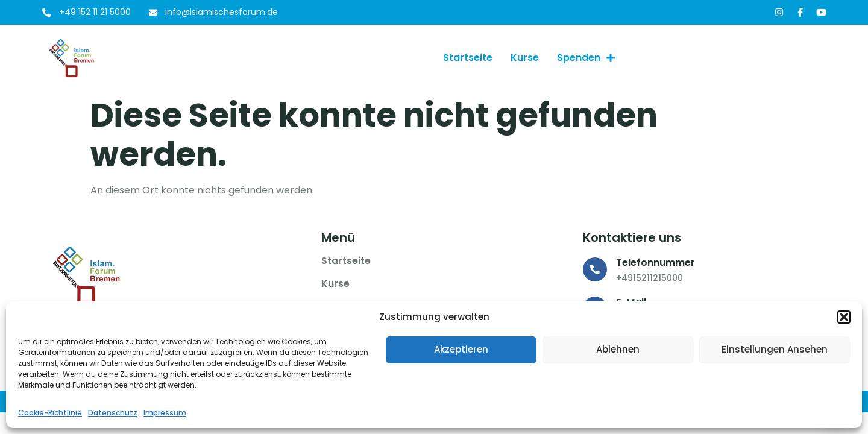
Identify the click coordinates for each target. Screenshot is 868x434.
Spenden (586, 58)
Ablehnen (618, 349)
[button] (844, 317)
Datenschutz (113, 413)
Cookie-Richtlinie (50, 413)
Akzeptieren (461, 349)
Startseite (468, 58)
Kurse (525, 58)
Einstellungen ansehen (775, 349)
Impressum (165, 413)
